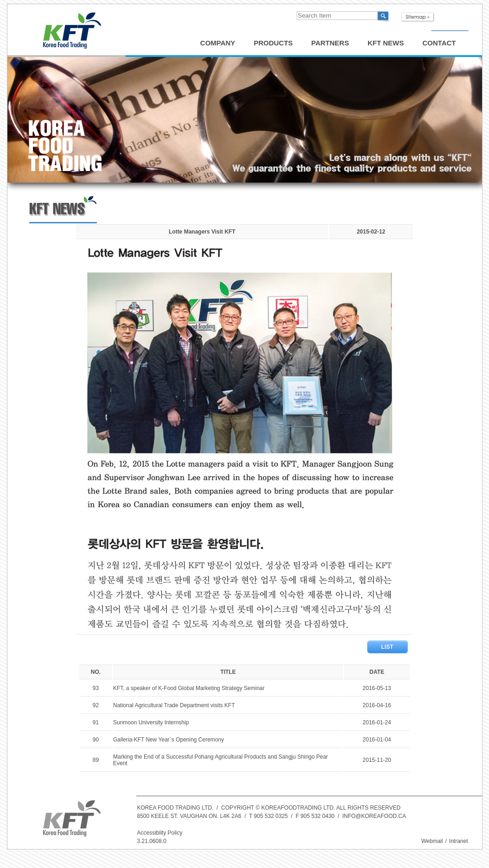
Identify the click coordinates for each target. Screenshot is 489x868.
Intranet (459, 841)
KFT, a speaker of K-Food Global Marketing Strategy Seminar (189, 688)
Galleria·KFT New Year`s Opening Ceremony (168, 740)
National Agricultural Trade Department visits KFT (174, 705)
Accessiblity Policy (160, 833)
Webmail (432, 841)
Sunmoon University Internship (151, 722)
